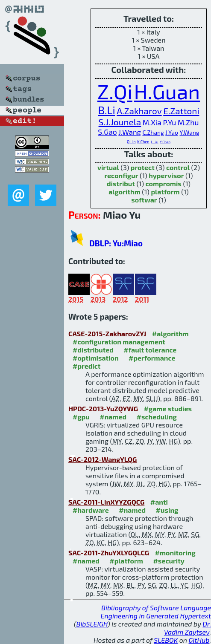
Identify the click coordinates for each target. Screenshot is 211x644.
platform (165, 192)
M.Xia (152, 122)
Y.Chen (165, 142)
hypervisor (166, 175)
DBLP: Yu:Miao (116, 243)
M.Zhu (188, 122)
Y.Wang (189, 132)
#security (169, 561)
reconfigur (121, 175)
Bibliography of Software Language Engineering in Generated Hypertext (156, 612)
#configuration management (119, 342)
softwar (144, 200)
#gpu (81, 417)
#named (113, 417)
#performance (152, 358)
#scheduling (157, 417)
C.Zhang (153, 132)
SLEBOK (166, 640)
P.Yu (169, 122)
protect (143, 167)
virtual (108, 167)
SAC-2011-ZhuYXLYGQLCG (109, 553)
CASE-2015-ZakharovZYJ (107, 334)
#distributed (93, 350)
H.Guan (167, 91)
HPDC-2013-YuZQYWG (103, 409)
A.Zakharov (139, 111)
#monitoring (175, 553)
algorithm (125, 192)
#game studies (168, 409)
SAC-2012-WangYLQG (103, 459)
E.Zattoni (181, 111)
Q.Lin (131, 142)
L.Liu (154, 142)
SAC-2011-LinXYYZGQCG (106, 502)
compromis (164, 183)
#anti (159, 502)
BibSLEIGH (92, 624)
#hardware (91, 510)
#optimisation (96, 358)
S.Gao (107, 132)
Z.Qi (115, 91)
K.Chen (143, 142)
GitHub (199, 640)
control (178, 167)
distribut (121, 183)
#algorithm (170, 334)
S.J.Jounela (120, 122)
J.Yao (172, 132)
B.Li (106, 110)
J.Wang (130, 132)
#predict (86, 366)
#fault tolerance (150, 350)
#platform (126, 561)
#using (167, 510)
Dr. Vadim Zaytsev (188, 628)
